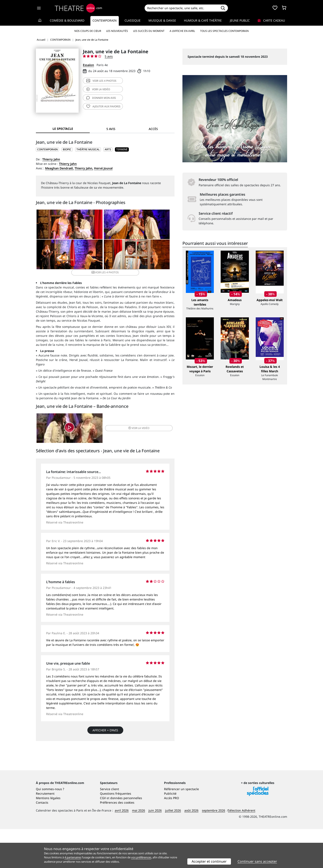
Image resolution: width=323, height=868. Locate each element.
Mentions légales (48, 837)
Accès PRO (172, 837)
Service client (109, 828)
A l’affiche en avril (182, 31)
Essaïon (88, 65)
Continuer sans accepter (257, 861)
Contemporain (105, 20)
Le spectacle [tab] (63, 129)
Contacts (42, 841)
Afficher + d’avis (105, 732)
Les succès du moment (149, 31)
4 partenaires (73, 857)
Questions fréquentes (116, 832)
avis (101, 98)
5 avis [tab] (111, 129)
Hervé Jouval (103, 168)
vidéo (98, 89)
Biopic (67, 149)
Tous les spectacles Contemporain (224, 31)
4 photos (101, 81)
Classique (133, 20)
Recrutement (45, 832)
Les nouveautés (117, 31)
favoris (103, 106)
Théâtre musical (88, 149)
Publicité (170, 832)
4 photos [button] (128, 258)
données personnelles (126, 837)
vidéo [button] (128, 428)
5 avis (109, 56)
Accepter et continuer (209, 861)
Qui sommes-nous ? (50, 828)
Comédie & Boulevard (67, 20)
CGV (103, 837)
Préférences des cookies (117, 841)
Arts (108, 149)
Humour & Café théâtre (203, 20)
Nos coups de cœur (88, 31)
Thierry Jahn (51, 159)
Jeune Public (240, 20)
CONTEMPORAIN (47, 149)
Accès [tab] (153, 129)
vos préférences (141, 857)
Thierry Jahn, (84, 168)
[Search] (181, 8)
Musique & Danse (162, 20)
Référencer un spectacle (181, 828)
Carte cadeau (271, 20)
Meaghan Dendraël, (59, 168)
